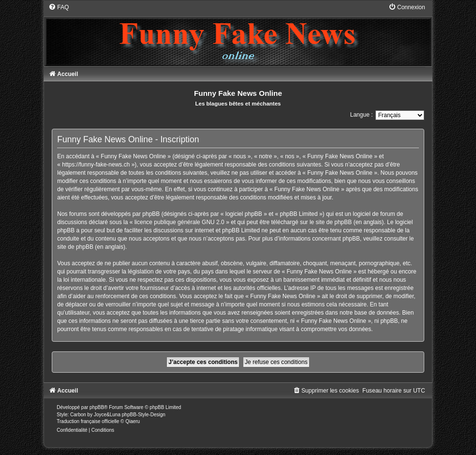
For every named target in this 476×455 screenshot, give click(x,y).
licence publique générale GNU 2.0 (179, 222)
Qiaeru (133, 421)
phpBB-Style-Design (144, 415)
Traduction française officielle (88, 421)
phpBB (97, 407)
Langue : (362, 115)
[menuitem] (59, 7)
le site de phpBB (331, 222)
